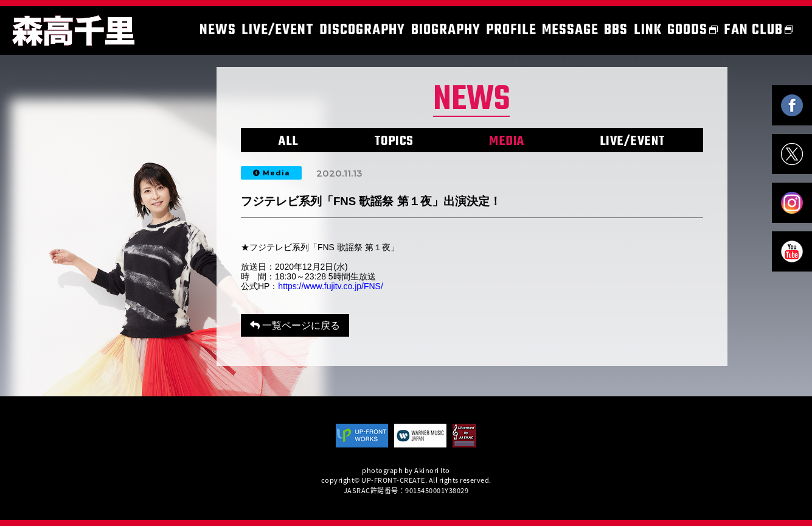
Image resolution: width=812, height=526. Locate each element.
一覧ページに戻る (295, 325)
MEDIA (507, 141)
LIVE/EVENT (633, 141)
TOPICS (394, 141)
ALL (289, 141)
